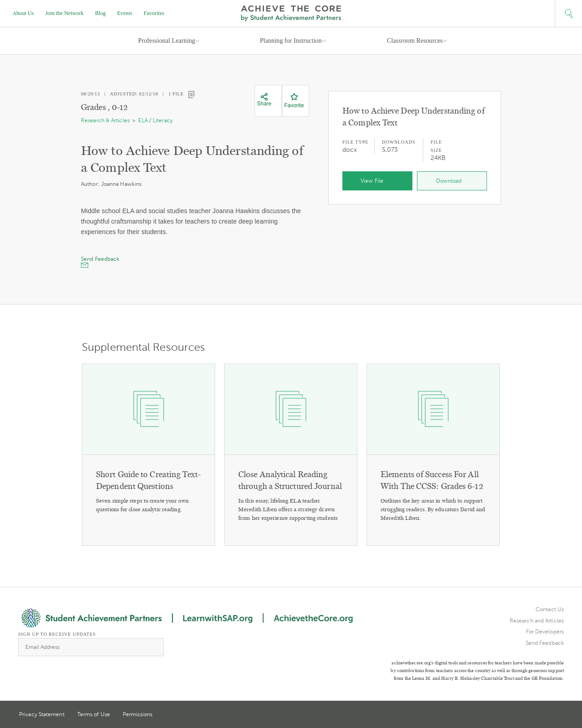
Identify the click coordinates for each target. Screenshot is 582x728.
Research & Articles (105, 120)
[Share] (264, 100)
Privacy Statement (42, 714)
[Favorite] (294, 101)
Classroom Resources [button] (415, 41)
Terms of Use (94, 714)
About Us (23, 13)
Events (125, 13)
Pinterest (544, 715)
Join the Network (65, 13)
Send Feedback (545, 643)
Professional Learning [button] (167, 41)
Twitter (527, 715)
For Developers (545, 632)
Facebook (560, 715)
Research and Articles (537, 621)
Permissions (138, 714)
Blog (100, 13)
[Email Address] (91, 647)
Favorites (154, 13)
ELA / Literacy (155, 120)
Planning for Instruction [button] (291, 41)
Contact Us (550, 609)
